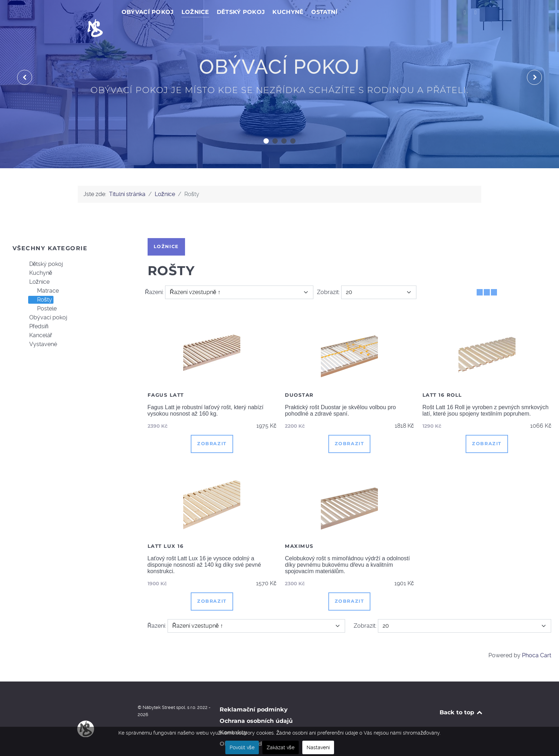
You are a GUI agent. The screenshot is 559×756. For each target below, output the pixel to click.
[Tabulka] (480, 276)
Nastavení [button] (318, 747)
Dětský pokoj (42, 248)
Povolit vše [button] (242, 747)
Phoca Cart (537, 639)
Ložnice (35, 266)
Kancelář (36, 320)
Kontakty (234, 716)
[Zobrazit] (379, 276)
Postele (43, 293)
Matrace (44, 275)
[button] (266, 125)
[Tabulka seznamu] (487, 276)
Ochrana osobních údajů (256, 705)
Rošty (40, 284)
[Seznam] (494, 276)
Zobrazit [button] (212, 428)
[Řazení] (239, 276)
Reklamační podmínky (254, 693)
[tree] (70, 289)
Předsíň (35, 311)
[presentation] (25, 61)
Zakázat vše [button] (281, 747)
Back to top (461, 696)
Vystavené (39, 329)
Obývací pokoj (44, 302)
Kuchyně (37, 257)
